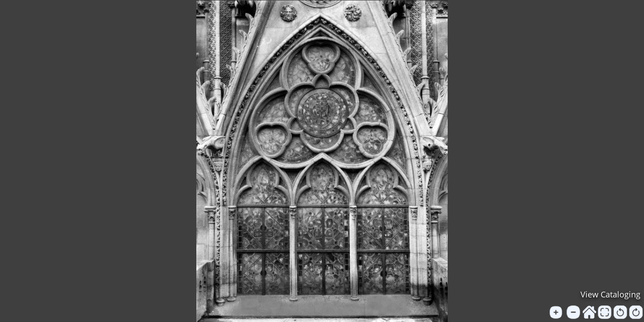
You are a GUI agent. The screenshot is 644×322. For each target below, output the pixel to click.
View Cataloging (610, 294)
